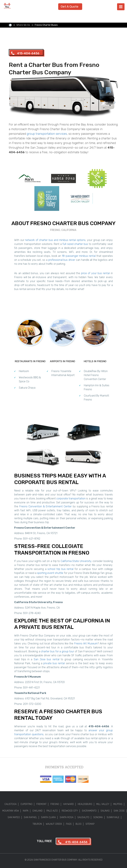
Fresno (55, 804)
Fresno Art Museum (86, 643)
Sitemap (90, 824)
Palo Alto (52, 811)
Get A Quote (70, 7)
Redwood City (70, 811)
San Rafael (30, 817)
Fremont (41, 804)
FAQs (69, 824)
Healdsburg (85, 804)
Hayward (68, 804)
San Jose (119, 811)
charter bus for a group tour (57, 651)
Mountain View (11, 811)
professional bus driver (62, 260)
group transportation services (47, 134)
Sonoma (98, 817)
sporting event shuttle (50, 573)
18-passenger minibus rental (79, 256)
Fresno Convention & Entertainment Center (46, 506)
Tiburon (37, 824)
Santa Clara (48, 817)
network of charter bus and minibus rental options (55, 240)
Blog (79, 824)
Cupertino (26, 804)
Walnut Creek (54, 824)
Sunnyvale (113, 817)
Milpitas (118, 804)
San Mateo (14, 817)
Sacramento (89, 811)
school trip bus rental (60, 569)
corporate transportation (71, 498)
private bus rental (54, 663)
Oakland (37, 811)
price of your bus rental (95, 273)
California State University (76, 561)
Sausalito (83, 817)
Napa (26, 811)
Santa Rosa (67, 817)
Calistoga (11, 804)
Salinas (105, 811)
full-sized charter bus (75, 244)
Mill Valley (103, 804)
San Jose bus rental (47, 659)
